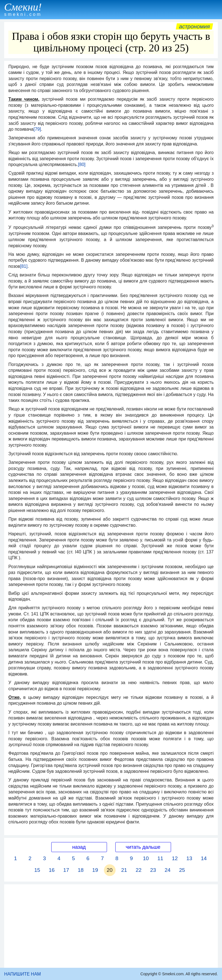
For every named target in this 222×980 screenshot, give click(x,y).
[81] (24, 266)
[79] (37, 129)
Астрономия (194, 26)
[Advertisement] (111, 926)
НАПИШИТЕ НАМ (23, 974)
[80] (82, 164)
